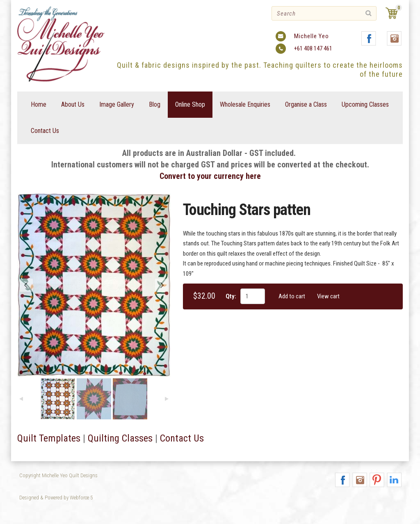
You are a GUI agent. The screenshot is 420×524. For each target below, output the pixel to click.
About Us (73, 104)
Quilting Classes (120, 438)
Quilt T (30, 438)
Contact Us (45, 131)
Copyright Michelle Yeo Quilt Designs (58, 475)
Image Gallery (117, 104)
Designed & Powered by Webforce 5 (56, 498)
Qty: (231, 296)
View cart (328, 296)
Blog (155, 104)
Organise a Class (306, 104)
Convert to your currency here (210, 176)
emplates (62, 438)
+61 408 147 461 (313, 48)
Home (39, 104)
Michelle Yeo (312, 36)
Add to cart (292, 296)
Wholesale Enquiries (245, 104)
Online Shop (190, 104)
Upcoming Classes (365, 104)
